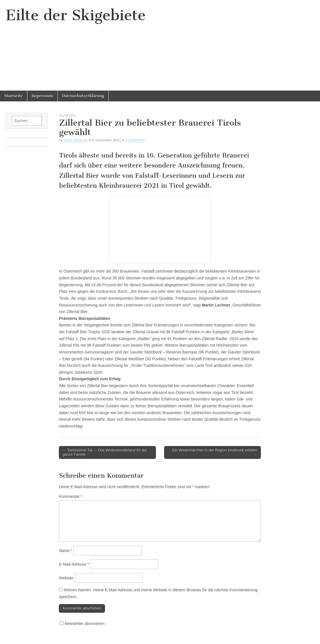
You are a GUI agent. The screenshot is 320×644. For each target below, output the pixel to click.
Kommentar (71, 496)
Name (66, 551)
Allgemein (68, 115)
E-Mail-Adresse (74, 564)
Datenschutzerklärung (83, 96)
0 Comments (135, 140)
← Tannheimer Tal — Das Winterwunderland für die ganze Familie (105, 452)
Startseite (14, 96)
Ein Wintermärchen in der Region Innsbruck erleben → (215, 452)
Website (66, 578)
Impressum (42, 96)
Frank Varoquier (76, 140)
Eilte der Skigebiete (76, 15)
